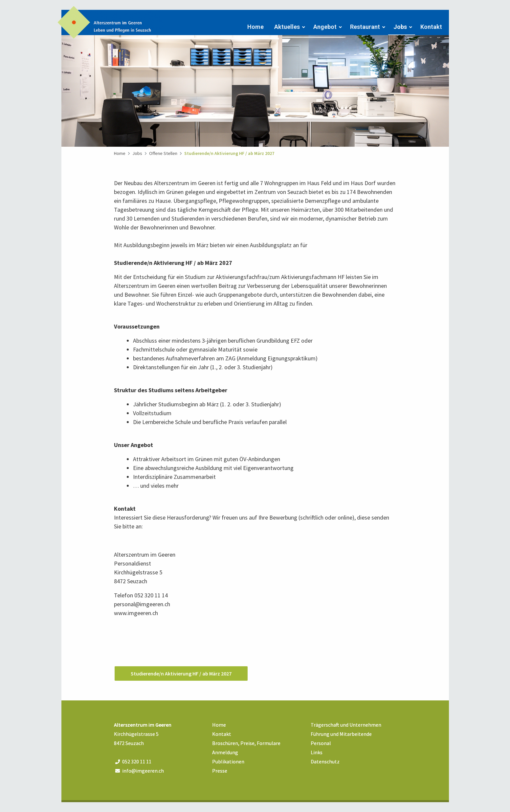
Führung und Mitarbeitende (341, 734)
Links (317, 752)
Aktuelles (287, 27)
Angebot (325, 27)
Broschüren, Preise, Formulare (246, 743)
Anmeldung (225, 752)
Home (255, 27)
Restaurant (365, 27)
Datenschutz (325, 761)
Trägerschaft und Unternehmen (346, 725)
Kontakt (431, 27)
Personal (321, 743)
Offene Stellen (163, 153)
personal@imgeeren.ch (142, 604)
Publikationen (228, 761)
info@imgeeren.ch (143, 771)
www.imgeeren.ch (136, 613)
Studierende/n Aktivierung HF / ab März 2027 (229, 153)
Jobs (400, 27)
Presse (220, 771)
